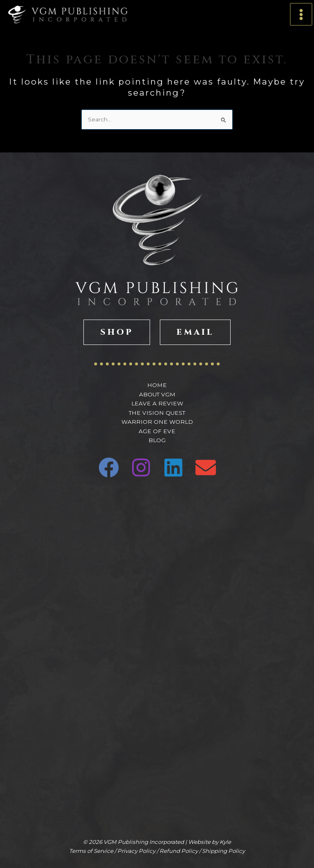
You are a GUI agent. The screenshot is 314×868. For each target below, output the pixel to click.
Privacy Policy (136, 851)
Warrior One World (157, 422)
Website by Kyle (210, 842)
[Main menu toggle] (302, 15)
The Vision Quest (157, 413)
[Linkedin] (173, 468)
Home (157, 385)
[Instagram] (141, 468)
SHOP (117, 332)
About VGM (157, 394)
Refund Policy (179, 851)
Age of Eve (157, 431)
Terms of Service (91, 851)
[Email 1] (206, 468)
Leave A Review (157, 403)
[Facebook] (109, 468)
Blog (157, 440)
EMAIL (195, 332)
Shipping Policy (223, 851)
